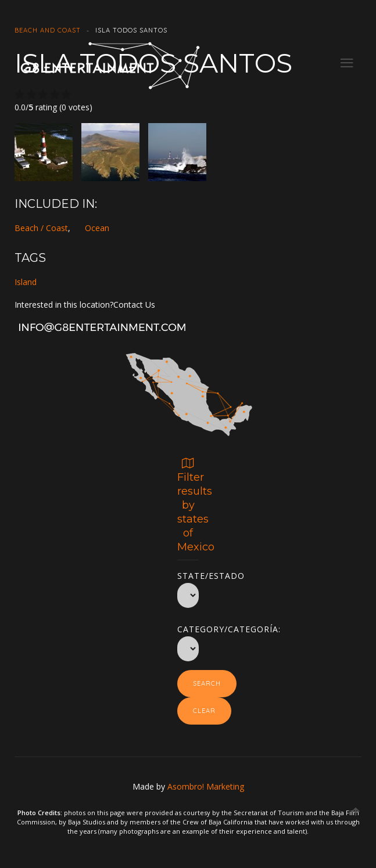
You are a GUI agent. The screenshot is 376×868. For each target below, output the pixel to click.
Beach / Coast (41, 228)
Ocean (97, 228)
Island (26, 282)
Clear (204, 711)
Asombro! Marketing (206, 786)
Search (207, 683)
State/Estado (188, 574)
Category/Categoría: (188, 627)
